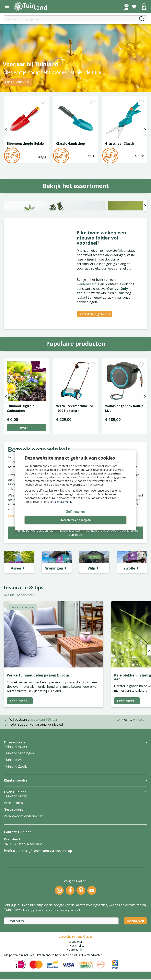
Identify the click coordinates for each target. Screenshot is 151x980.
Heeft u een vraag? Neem (23, 909)
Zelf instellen (75, 512)
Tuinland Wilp (14, 818)
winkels (139, 778)
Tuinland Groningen (19, 811)
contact (48, 909)
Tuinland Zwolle (16, 825)
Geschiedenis (14, 868)
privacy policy (75, 968)
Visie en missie (15, 861)
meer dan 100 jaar (44, 778)
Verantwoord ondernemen (24, 874)
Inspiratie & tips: (24, 645)
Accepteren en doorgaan (75, 520)
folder (123, 309)
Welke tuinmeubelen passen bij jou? (38, 733)
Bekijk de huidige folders (94, 372)
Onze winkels (17, 82)
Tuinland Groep (16, 854)
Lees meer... (20, 759)
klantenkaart (86, 342)
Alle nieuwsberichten (19, 653)
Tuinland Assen (15, 805)
